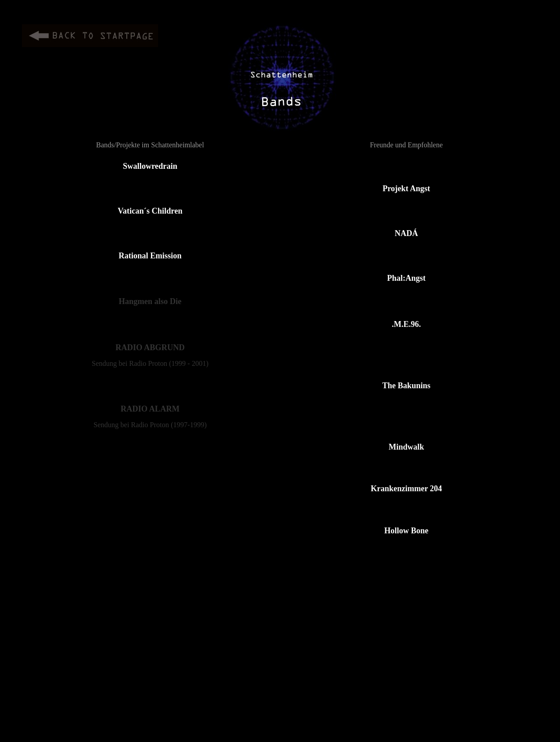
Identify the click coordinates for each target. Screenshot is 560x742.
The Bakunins (406, 386)
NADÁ (406, 233)
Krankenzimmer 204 (406, 489)
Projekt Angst (406, 189)
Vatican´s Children (150, 211)
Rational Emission (150, 256)
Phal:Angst (406, 278)
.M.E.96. (407, 324)
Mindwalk (406, 447)
